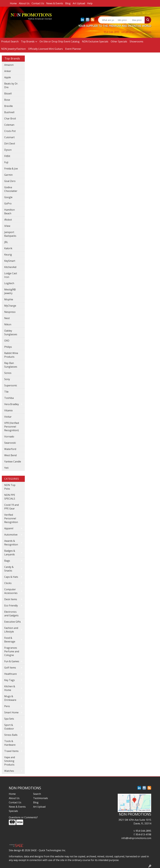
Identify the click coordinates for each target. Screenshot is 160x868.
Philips (8, 347)
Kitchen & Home (10, 688)
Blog (68, 3)
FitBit (7, 156)
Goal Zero (10, 181)
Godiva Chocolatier (11, 189)
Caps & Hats (11, 577)
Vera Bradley (12, 404)
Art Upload (79, 3)
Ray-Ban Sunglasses (11, 365)
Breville (9, 106)
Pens (7, 706)
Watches (9, 771)
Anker (8, 71)
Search (37, 794)
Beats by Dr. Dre (11, 85)
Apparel (9, 528)
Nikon (8, 324)
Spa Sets (9, 719)
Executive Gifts (13, 622)
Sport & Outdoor (9, 727)
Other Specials (119, 41)
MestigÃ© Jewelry (10, 291)
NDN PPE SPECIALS (10, 497)
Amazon (9, 65)
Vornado (9, 437)
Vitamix (8, 410)
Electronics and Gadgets (11, 614)
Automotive (11, 535)
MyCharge (10, 306)
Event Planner (73, 49)
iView (7, 226)
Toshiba (9, 398)
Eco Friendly (11, 606)
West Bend (10, 455)
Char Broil (10, 119)
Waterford (10, 449)
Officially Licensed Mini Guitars (45, 49)
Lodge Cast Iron (11, 275)
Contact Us (38, 3)
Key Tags (10, 680)
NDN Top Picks (10, 487)
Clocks (8, 583)
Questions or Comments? (23, 817)
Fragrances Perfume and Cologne (12, 651)
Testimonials (41, 798)
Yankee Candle (13, 462)
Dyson (8, 150)
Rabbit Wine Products (11, 355)
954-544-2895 (111, 32)
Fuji (6, 162)
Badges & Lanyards (10, 553)
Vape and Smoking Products (10, 761)
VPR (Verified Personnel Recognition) (12, 427)
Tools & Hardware (10, 743)
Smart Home (11, 712)
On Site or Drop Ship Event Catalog (60, 41)
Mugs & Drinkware (10, 698)
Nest (7, 318)
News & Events (55, 3)
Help (90, 3)
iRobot (8, 220)
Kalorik (8, 248)
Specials (13, 811)
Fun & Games (12, 661)
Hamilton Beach (10, 212)
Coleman (9, 125)
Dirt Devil (10, 144)
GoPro (8, 203)
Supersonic (11, 385)
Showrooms (136, 41)
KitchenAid (10, 267)
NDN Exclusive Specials (95, 41)
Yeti (6, 468)
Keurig (8, 255)
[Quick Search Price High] (138, 20)
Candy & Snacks (9, 569)
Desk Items (11, 599)
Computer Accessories (11, 591)
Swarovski (10, 443)
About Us (24, 3)
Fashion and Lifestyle (11, 630)
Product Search (10, 41)
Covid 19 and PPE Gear (11, 507)
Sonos (8, 373)
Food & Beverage (10, 640)
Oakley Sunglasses (11, 332)
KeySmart (10, 261)
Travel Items (11, 751)
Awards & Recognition (11, 543)
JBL (6, 242)
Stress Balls (11, 735)
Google (8, 197)
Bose (7, 100)
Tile (6, 392)
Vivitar (8, 417)
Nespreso (10, 312)
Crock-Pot (10, 131)
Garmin (8, 175)
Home (13, 3)
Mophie (9, 299)
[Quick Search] (107, 20)
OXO (7, 341)
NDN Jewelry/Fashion (13, 49)
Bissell (8, 93)
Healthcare (10, 674)
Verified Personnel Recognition (11, 518)
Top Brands (28, 41)
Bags (7, 561)
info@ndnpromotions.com (136, 32)
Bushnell (9, 112)
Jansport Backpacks (10, 234)
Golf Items (10, 668)
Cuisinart (9, 137)
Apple (8, 77)
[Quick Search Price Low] (123, 20)
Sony (7, 379)
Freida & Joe (11, 169)
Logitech (9, 283)
